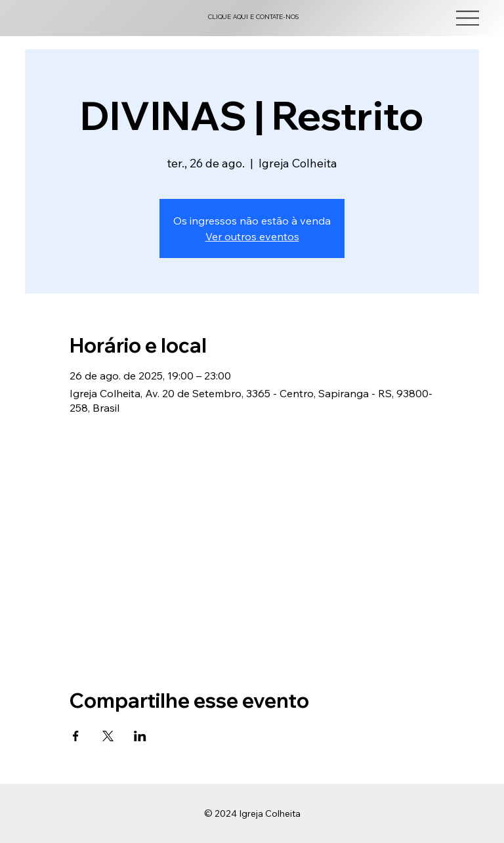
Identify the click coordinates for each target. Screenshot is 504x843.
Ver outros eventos (252, 236)
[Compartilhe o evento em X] (108, 736)
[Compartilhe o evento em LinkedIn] (140, 736)
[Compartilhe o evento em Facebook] (76, 736)
